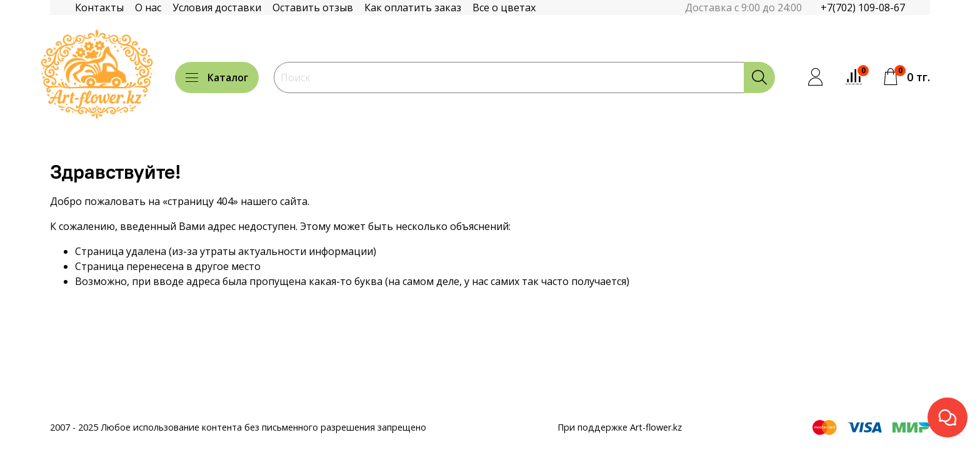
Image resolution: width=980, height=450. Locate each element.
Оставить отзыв (313, 7)
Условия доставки (217, 7)
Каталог (217, 77)
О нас (148, 7)
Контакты (99, 7)
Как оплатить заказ (413, 7)
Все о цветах (504, 7)
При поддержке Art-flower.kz (620, 427)
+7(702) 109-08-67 (863, 7)
